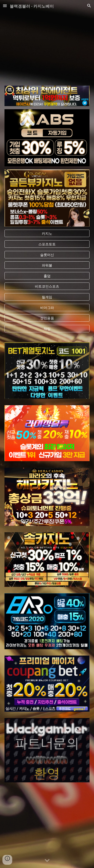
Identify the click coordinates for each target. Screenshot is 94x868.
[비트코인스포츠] (47, 286)
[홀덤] (47, 276)
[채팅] (47, 329)
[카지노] (47, 233)
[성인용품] (47, 318)
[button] (5, 6)
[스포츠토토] (47, 244)
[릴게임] (47, 297)
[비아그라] (47, 307)
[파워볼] (47, 265)
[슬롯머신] (47, 255)
